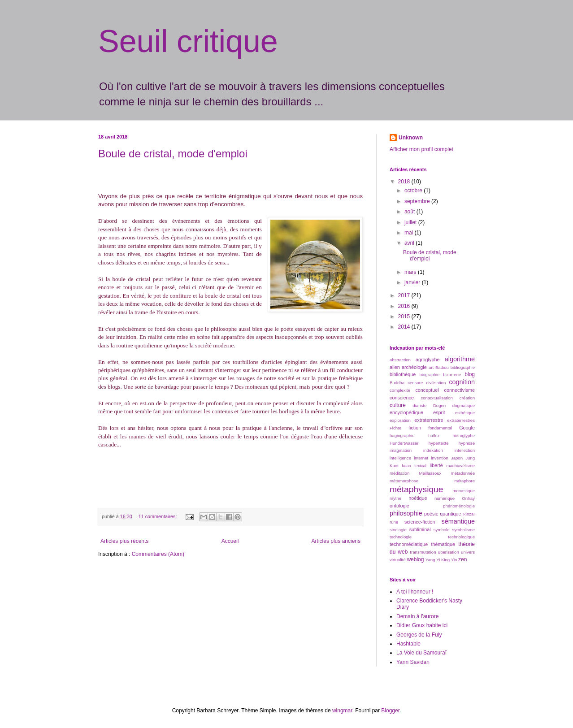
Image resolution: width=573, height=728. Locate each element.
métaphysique (416, 489)
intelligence (400, 458)
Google (467, 428)
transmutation (423, 552)
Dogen (439, 405)
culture (398, 405)
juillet (411, 222)
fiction (415, 428)
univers (468, 552)
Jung (470, 458)
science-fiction (420, 522)
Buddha (397, 383)
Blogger (390, 711)
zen (462, 559)
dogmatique (464, 405)
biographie (430, 375)
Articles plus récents (124, 541)
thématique (443, 544)
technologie (401, 537)
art (431, 367)
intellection (465, 450)
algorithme (460, 359)
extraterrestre (429, 420)
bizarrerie (452, 375)
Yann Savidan (413, 662)
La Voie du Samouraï (421, 653)
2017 (405, 295)
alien (395, 367)
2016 (405, 306)
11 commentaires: (158, 516)
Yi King (443, 560)
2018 (405, 182)
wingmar (342, 711)
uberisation (449, 552)
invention (439, 458)
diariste (419, 405)
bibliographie (463, 367)
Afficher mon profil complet (421, 149)
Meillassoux (430, 473)
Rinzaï (469, 514)
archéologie (414, 367)
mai (410, 233)
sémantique (458, 521)
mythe (395, 498)
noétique (418, 498)
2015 (405, 316)
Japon (457, 458)
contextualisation (436, 398)
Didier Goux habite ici (422, 625)
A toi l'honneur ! (415, 592)
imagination (401, 450)
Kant (394, 466)
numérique (445, 498)
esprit (439, 412)
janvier (413, 282)
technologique (461, 537)
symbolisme (463, 530)
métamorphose (404, 481)
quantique (450, 514)
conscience (402, 398)
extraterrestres (461, 420)
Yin (454, 560)
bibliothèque (403, 374)
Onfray (468, 498)
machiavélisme (461, 466)
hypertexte (439, 443)
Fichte (395, 428)
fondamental (440, 428)
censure (415, 383)
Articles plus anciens (336, 541)
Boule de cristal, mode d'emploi (173, 154)
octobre (414, 191)
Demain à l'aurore (417, 616)
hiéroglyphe (464, 435)
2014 (405, 327)
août (410, 212)
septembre (418, 201)
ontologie (399, 506)
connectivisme (460, 390)
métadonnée (463, 473)
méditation (399, 473)
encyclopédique (406, 412)
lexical (420, 466)
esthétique (465, 413)
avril (410, 243)
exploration (400, 420)
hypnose (467, 443)
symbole (442, 530)
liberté (436, 465)
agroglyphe (428, 360)
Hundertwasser (404, 443)
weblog (415, 559)
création (467, 398)
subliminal (420, 529)
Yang (430, 560)
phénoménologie (459, 506)
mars (411, 272)
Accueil (230, 541)
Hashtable (408, 644)
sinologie (398, 530)
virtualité (398, 560)
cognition (462, 382)
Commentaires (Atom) (158, 554)
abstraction (400, 360)
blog (470, 374)
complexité (400, 390)
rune (394, 522)
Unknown (411, 138)
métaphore (464, 481)
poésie (431, 514)
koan (406, 466)
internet (421, 458)
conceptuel (427, 390)
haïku (433, 435)
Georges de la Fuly (419, 635)
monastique (464, 491)
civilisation (436, 383)
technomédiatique (409, 544)
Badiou (442, 367)
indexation (433, 450)
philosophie (406, 513)
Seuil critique (188, 41)
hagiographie (402, 435)
